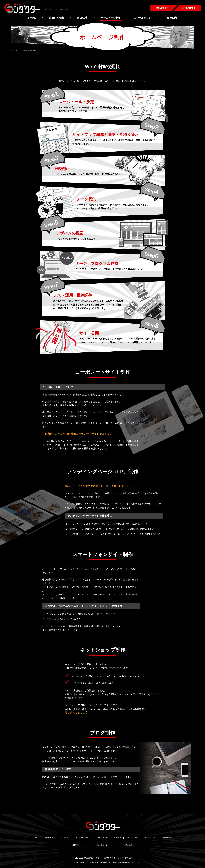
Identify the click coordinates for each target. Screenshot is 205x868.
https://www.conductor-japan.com (127, 858)
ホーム (36, 837)
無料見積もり (162, 8)
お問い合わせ (189, 8)
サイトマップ (150, 837)
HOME (32, 18)
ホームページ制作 (111, 18)
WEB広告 (82, 18)
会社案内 (172, 18)
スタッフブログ (133, 837)
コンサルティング (144, 18)
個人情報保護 (166, 837)
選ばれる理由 (56, 18)
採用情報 (76, 844)
